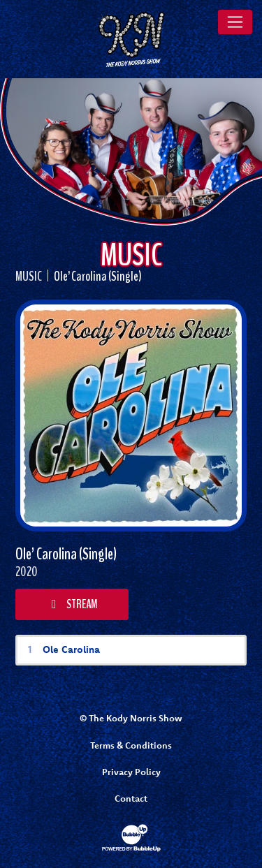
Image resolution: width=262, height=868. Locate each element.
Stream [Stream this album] (72, 604)
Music (29, 277)
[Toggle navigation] (235, 22)
